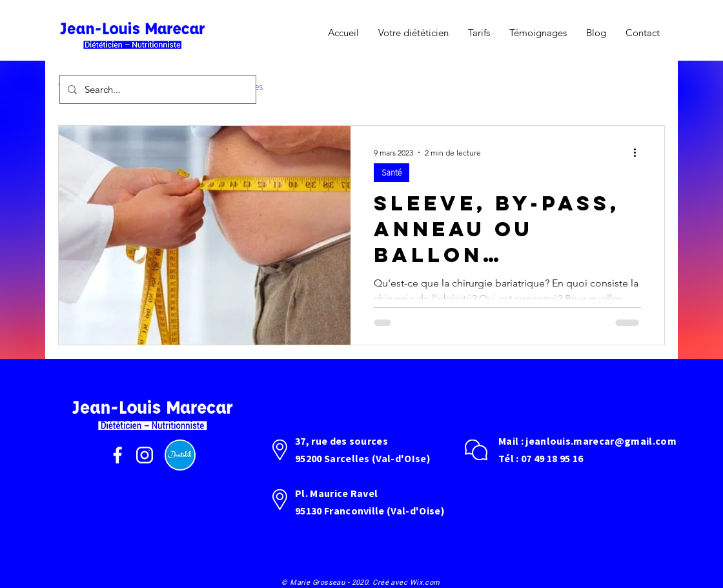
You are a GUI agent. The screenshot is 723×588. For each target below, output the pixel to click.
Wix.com (425, 582)
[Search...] (157, 89)
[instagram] (145, 455)
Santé (392, 172)
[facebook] (117, 455)
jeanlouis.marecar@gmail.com (601, 441)
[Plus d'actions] (639, 152)
